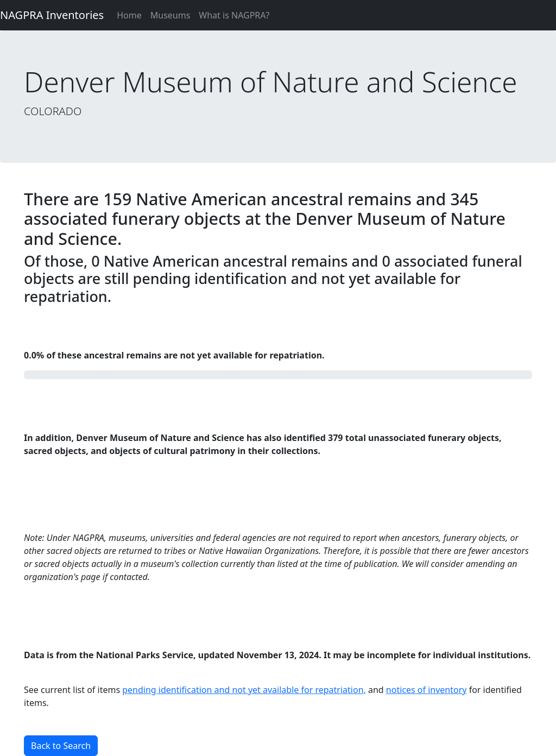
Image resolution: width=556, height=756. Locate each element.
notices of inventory (427, 690)
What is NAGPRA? (234, 15)
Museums (170, 15)
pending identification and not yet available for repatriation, (244, 690)
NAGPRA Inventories (52, 15)
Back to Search (61, 746)
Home (129, 15)
